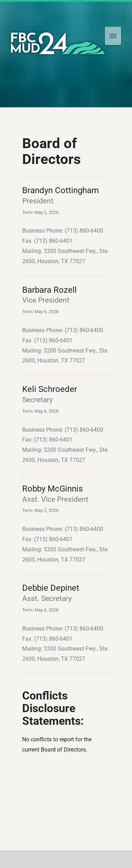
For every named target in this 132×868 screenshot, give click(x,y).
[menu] (113, 36)
